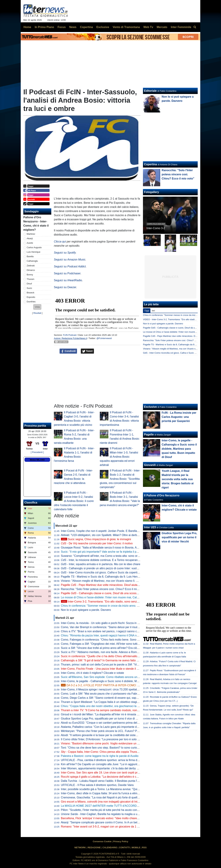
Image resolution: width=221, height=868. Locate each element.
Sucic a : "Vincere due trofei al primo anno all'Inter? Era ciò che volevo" (106, 648)
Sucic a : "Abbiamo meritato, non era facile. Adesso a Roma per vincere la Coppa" (113, 652)
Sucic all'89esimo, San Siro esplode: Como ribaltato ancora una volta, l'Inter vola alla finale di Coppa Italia (126, 677)
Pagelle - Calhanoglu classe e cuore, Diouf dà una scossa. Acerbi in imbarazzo (112, 593)
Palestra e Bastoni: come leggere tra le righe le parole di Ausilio (100, 756)
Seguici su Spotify (65, 253)
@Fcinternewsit (104, 338)
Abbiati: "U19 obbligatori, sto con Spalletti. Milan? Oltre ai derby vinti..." (104, 535)
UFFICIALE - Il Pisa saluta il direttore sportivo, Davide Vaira (97, 785)
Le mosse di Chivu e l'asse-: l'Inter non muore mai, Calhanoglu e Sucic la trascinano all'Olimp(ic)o (125, 597)
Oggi (147, 311)
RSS (144, 847)
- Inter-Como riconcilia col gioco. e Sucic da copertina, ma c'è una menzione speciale (120, 572)
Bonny (30, 275)
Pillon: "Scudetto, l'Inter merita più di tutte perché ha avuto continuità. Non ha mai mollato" (116, 810)
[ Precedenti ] (37, 452)
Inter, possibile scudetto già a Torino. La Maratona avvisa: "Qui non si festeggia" (110, 789)
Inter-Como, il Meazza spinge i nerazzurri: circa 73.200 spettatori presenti (106, 689)
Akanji (30, 238)
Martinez (31, 234)
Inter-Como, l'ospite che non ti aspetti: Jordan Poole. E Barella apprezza (105, 531)
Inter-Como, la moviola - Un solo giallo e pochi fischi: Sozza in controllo (104, 623)
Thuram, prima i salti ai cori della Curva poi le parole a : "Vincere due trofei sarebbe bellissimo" (121, 665)
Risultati (37, 313)
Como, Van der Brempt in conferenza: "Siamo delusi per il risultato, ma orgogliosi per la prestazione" (122, 627)
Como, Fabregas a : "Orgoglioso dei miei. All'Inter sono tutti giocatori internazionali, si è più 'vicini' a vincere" (129, 644)
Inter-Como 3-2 (156, 228)
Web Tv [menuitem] (148, 27)
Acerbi (30, 243)
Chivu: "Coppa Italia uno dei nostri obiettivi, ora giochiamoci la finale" (103, 706)
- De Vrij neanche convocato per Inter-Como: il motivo (97, 543)
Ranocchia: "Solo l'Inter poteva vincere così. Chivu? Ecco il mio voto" (103, 589)
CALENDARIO (110, 847)
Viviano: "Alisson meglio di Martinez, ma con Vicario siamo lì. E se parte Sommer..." (112, 581)
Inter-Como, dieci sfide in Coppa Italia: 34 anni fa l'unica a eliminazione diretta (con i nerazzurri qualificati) (125, 793)
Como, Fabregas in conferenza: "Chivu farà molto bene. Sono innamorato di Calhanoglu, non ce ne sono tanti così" (131, 640)
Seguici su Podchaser (67, 273)
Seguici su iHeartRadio (68, 280)
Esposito (31, 297)
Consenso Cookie (102, 841)
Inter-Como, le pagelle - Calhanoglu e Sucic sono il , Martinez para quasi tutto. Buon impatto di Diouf (127, 681)
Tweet (87, 351)
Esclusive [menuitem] (103, 27)
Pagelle (149, 435)
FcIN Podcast (70, 335)
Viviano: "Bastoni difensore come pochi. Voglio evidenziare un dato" (102, 743)
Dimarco (31, 270)
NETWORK (80, 847)
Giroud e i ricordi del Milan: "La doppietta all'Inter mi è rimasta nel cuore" (105, 714)
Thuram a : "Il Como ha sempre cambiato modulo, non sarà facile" (106, 710)
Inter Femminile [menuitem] (181, 27)
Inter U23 (150, 527)
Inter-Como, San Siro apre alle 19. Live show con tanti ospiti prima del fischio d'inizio (113, 773)
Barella (30, 256)
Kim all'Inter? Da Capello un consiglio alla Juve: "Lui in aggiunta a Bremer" (106, 764)
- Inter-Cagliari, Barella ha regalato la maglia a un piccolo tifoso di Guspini (115, 814)
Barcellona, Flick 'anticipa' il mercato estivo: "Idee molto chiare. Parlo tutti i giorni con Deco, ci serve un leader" (128, 818)
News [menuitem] (73, 27)
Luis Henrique (34, 252)
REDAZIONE (94, 847)
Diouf (29, 284)
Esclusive (150, 407)
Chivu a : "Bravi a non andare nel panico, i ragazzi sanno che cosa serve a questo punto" (117, 631)
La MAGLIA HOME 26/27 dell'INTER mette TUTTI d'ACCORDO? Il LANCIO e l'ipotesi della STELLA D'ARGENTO (131, 806)
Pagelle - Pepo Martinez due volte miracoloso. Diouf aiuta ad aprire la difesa (111, 585)
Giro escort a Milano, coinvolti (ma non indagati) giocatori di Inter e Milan (105, 802)
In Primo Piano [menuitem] (44, 27)
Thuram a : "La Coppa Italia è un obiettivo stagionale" (103, 702)
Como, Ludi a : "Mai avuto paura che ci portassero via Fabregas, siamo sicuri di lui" (114, 694)
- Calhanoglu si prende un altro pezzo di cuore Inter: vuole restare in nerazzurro (113, 568)
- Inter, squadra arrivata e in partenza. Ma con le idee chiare (101, 564)
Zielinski (31, 266)
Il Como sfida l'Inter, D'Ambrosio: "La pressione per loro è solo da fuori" (104, 739)
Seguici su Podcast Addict (70, 266)
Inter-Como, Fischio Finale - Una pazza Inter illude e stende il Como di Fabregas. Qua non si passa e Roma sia (129, 669)
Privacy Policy (121, 841)
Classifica (31, 503)
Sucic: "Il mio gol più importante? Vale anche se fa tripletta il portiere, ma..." (107, 552)
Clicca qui (60, 242)
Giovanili (150, 465)
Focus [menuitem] (62, 27)
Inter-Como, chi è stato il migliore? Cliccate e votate (92, 673)
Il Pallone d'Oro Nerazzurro (162, 495)
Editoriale (150, 91)
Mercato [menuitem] (162, 27)
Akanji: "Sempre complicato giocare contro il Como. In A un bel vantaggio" (106, 822)
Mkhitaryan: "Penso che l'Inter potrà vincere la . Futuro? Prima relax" (106, 731)
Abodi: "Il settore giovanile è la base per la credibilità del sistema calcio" (105, 735)
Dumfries (31, 302)
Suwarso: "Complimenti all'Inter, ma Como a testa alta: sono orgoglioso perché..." (111, 556)
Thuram (31, 279)
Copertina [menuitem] (86, 27)
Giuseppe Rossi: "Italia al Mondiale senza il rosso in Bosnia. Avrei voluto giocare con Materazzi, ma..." (123, 548)
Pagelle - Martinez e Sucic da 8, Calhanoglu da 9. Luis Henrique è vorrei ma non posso (116, 577)
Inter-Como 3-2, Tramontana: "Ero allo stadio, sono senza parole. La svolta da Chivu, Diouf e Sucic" (125, 602)
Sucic (29, 288)
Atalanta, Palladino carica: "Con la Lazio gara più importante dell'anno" (104, 727)
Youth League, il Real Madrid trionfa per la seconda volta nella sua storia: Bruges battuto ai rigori (178, 479)
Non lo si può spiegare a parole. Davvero (86, 610)
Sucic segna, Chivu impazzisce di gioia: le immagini (96, 539)
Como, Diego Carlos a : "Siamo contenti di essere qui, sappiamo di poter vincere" (113, 698)
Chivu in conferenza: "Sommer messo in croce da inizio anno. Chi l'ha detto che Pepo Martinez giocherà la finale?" (131, 606)
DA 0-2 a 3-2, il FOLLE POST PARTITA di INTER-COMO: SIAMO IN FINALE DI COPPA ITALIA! (122, 685)
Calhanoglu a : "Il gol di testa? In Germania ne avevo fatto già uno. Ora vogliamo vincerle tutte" (121, 660)
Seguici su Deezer (65, 287)
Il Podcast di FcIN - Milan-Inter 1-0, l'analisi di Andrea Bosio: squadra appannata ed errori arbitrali (119, 457)
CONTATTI (124, 847)
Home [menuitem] (27, 27)
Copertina (150, 164)
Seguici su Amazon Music (70, 260)
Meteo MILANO (37, 460)
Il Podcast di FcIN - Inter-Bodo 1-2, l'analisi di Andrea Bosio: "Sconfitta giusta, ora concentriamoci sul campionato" (120, 479)
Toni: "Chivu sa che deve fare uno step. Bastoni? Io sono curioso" (101, 748)
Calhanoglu (32, 261)
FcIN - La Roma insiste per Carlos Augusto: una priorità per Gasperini (179, 417)
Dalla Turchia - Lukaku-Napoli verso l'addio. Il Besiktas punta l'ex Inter (104, 781)
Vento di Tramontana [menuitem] (126, 27)
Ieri (153, 311)
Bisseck (31, 293)
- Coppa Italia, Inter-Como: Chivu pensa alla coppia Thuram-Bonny (104, 752)
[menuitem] (195, 27)
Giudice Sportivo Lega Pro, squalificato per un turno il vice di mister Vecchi (106, 719)
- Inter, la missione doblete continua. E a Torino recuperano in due (104, 560)
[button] (37, 307)
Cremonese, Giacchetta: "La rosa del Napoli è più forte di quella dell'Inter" (106, 797)
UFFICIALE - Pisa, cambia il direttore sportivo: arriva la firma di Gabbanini (106, 760)
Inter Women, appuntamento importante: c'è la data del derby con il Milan (106, 768)
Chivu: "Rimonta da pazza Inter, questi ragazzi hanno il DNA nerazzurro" (105, 635)
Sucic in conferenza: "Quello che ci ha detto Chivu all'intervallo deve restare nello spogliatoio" (118, 656)
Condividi (68, 351)
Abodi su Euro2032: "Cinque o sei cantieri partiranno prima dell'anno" (103, 723)
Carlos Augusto (34, 247)
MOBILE (136, 847)
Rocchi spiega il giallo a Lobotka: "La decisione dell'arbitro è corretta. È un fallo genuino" (115, 777)
